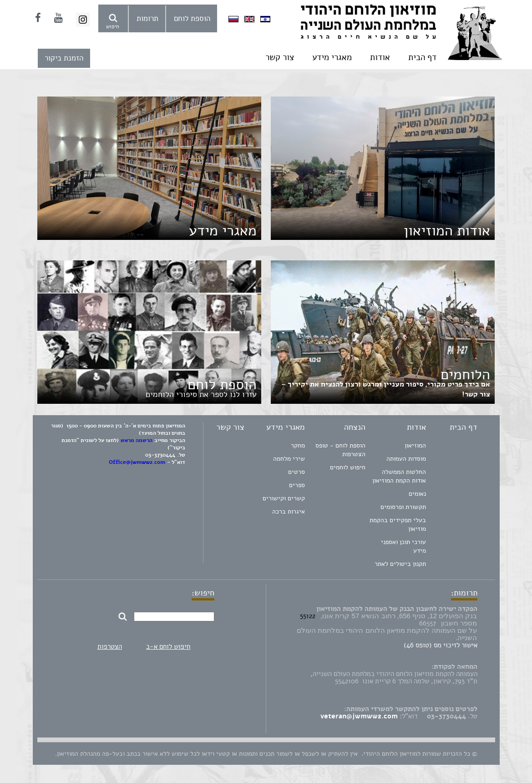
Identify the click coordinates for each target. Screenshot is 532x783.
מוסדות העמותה (406, 459)
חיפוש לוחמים (348, 467)
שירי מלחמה (289, 459)
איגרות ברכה (289, 511)
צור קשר (280, 57)
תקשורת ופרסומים (403, 507)
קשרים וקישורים (284, 498)
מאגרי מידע (332, 57)
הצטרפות (110, 646)
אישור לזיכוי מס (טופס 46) (441, 645)
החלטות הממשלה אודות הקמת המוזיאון (399, 476)
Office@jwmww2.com (137, 462)
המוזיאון (415, 445)
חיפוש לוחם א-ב (168, 646)
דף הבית (422, 57)
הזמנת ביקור (64, 58)
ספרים (297, 485)
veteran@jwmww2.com (359, 716)
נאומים (417, 494)
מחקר (298, 445)
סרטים (296, 472)
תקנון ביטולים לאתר (400, 564)
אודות (380, 57)
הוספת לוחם (192, 18)
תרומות (147, 18)
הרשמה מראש (137, 440)
